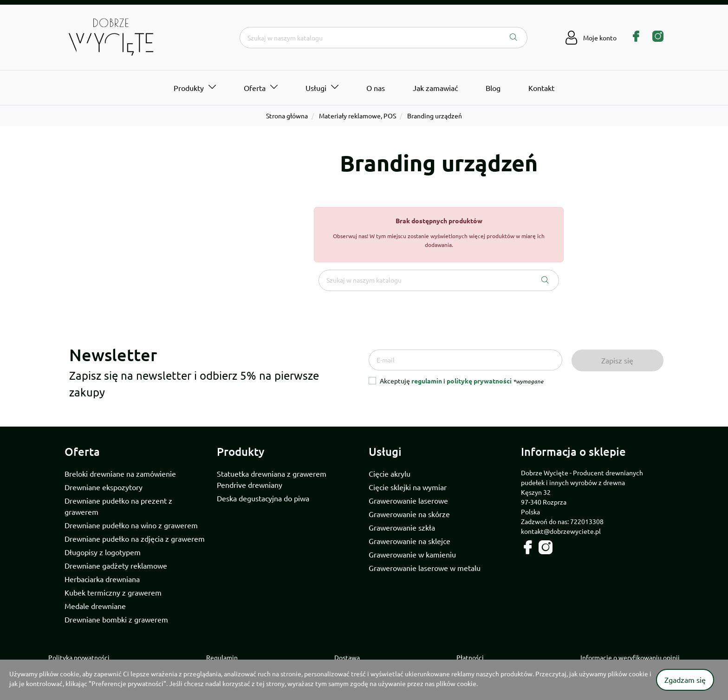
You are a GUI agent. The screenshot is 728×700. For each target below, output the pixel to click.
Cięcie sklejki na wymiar (408, 487)
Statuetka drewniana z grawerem (272, 473)
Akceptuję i (461, 381)
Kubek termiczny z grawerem (113, 592)
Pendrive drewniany (250, 485)
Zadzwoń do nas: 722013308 (562, 521)
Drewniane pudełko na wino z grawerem (131, 525)
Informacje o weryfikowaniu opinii (630, 657)
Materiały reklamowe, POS (357, 116)
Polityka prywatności (79, 657)
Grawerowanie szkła (402, 527)
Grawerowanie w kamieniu (412, 554)
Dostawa (347, 657)
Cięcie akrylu (390, 473)
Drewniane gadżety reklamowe (116, 565)
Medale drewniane (95, 606)
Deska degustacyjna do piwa (263, 498)
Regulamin (222, 657)
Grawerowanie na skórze (409, 514)
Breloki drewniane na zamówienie (120, 473)
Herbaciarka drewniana (102, 579)
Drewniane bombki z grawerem (116, 619)
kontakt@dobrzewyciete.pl (561, 531)
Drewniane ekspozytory (104, 487)
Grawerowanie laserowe (408, 500)
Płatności (470, 657)
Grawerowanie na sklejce (409, 541)
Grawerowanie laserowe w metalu (425, 568)
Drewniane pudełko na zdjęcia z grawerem (135, 538)
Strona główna (287, 116)
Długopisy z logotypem (103, 552)
